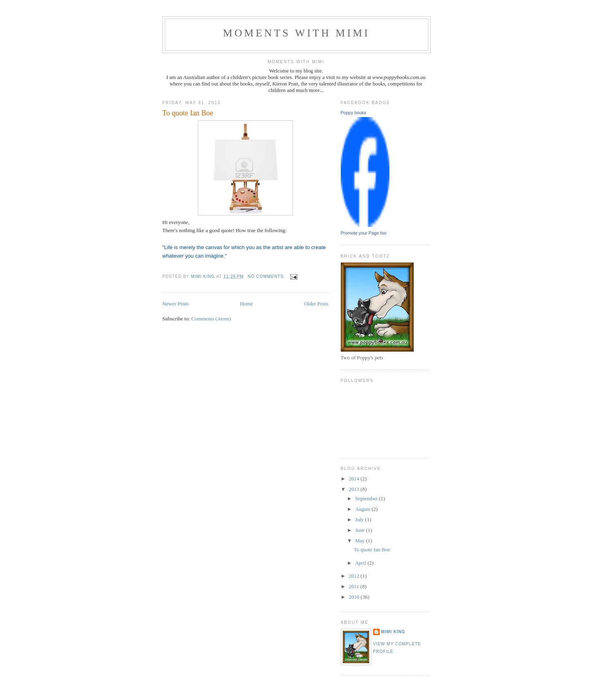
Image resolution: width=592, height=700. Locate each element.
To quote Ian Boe (188, 113)
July (360, 520)
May (360, 541)
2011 (355, 586)
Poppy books (354, 113)
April (361, 563)
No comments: (267, 276)
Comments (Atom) (211, 319)
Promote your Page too (364, 233)
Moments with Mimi (296, 33)
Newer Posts (176, 304)
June (360, 530)
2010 (355, 597)
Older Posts (316, 304)
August (363, 509)
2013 (355, 489)
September (367, 498)
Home (246, 304)
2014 (355, 479)
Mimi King (393, 632)
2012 (355, 576)
